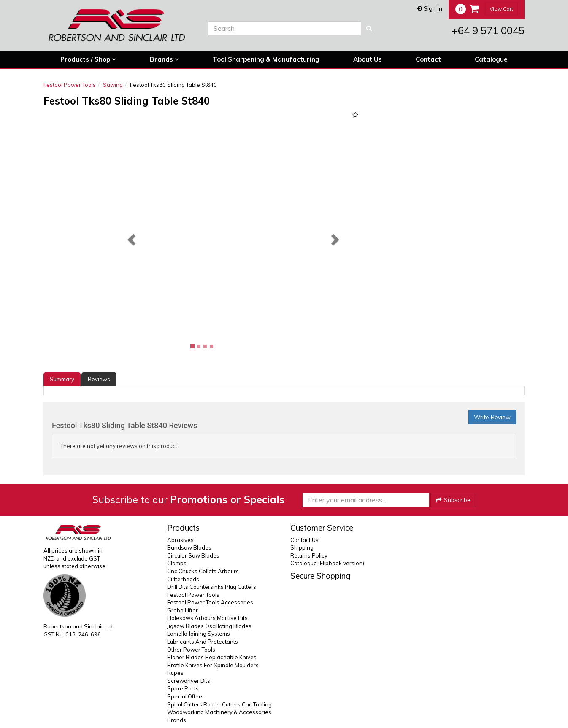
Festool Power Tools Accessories (210, 602)
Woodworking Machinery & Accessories (219, 712)
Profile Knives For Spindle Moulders (213, 665)
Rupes (175, 673)
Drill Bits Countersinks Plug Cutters (212, 587)
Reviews (99, 379)
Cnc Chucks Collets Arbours (203, 571)
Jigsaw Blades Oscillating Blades (209, 626)
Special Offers (185, 696)
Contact (428, 59)
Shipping (302, 547)
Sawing (113, 85)
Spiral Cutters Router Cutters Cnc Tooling (219, 704)
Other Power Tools (191, 650)
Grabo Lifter (183, 610)
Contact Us (304, 540)
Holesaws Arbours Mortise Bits (207, 618)
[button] (429, 8)
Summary (62, 379)
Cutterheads (183, 579)
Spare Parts (183, 688)
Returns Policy (309, 555)
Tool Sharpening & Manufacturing (266, 59)
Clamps (177, 563)
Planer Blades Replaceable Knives (212, 657)
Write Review (492, 417)
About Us (368, 59)
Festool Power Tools (70, 85)
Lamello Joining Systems (199, 634)
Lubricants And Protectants (203, 642)
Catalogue (491, 59)
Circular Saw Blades (193, 555)
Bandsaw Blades (189, 547)
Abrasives (180, 540)
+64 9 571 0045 (488, 30)
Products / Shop (88, 59)
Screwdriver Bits (189, 681)
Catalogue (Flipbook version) (327, 563)
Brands (164, 59)
